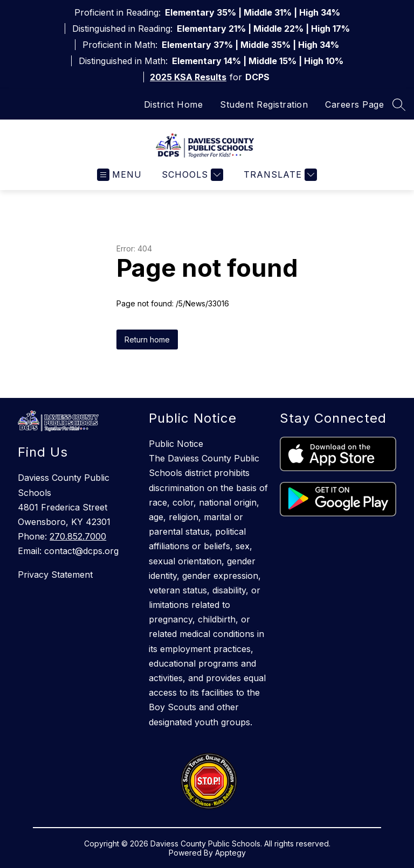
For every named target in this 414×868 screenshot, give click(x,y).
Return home (147, 339)
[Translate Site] (279, 175)
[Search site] (399, 104)
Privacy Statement (55, 575)
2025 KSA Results (188, 77)
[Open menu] (119, 175)
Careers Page (354, 104)
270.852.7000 (78, 536)
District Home (174, 104)
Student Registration (264, 104)
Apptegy (230, 853)
